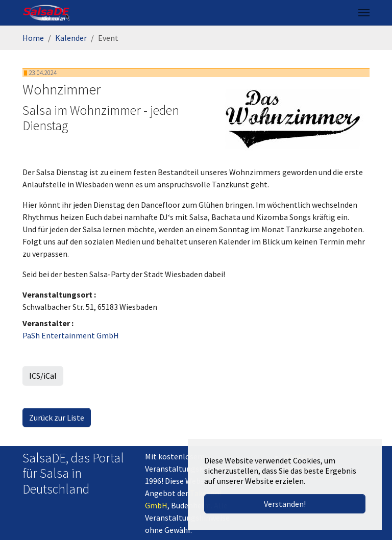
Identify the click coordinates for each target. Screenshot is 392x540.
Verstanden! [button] (285, 504)
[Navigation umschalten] (364, 13)
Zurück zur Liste (57, 418)
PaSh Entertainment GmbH (71, 335)
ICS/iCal (43, 376)
